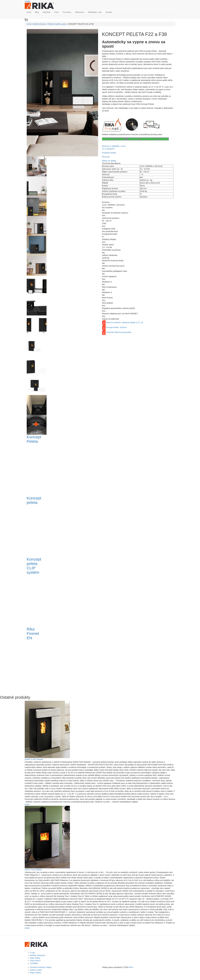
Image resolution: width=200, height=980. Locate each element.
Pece (57, 12)
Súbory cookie (36, 970)
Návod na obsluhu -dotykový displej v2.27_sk (125, 322)
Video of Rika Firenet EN (69, 666)
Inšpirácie (47, 12)
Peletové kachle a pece (57, 24)
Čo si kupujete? (108, 149)
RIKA (131, 967)
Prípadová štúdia (109, 153)
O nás (32, 953)
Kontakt (109, 12)
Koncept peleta (34, 500)
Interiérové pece (39, 24)
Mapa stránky (36, 973)
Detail (27, 804)
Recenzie (106, 157)
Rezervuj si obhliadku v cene (114, 146)
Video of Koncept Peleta (69, 469)
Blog (37, 12)
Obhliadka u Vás (95, 12)
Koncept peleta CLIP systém (34, 566)
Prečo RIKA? (35, 961)
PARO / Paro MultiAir (33, 870)
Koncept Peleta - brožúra (116, 327)
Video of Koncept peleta (69, 531)
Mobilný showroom (38, 955)
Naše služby (35, 958)
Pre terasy (67, 12)
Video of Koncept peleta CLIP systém (69, 600)
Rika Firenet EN (33, 633)
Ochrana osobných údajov (41, 967)
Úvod (29, 12)
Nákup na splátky (109, 161)
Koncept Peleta (34, 439)
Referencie (80, 12)
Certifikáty (34, 963)
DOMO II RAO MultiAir (34, 759)
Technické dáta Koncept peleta (119, 332)
